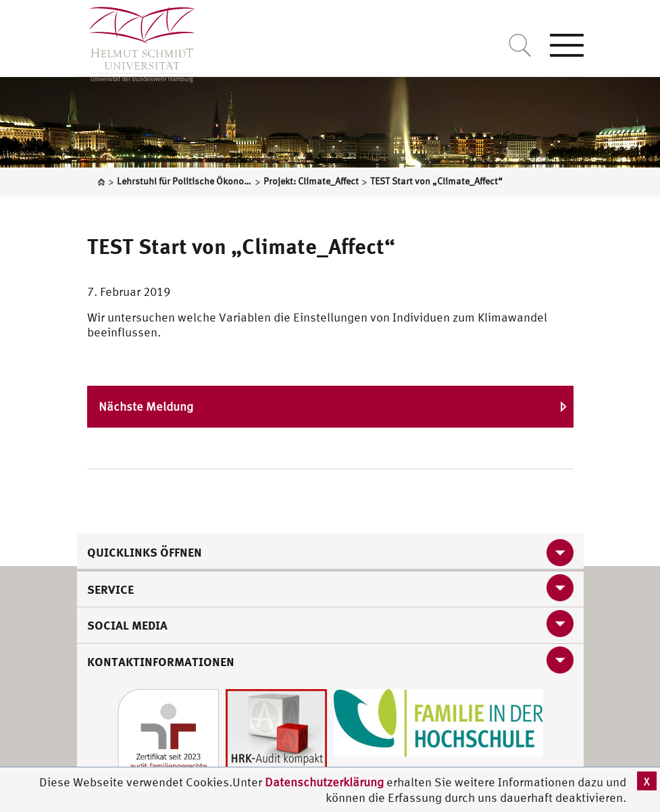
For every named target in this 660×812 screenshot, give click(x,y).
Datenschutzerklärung (324, 782)
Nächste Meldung (146, 406)
